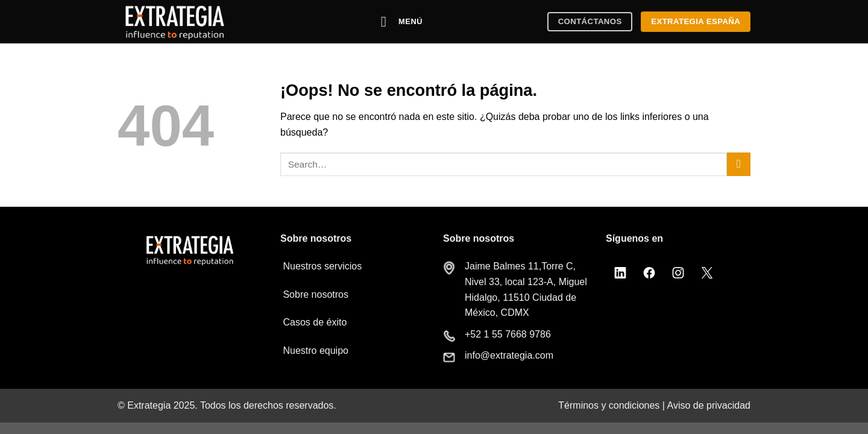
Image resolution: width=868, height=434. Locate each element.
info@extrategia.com (509, 355)
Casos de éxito (313, 322)
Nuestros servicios (321, 266)
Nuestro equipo (314, 351)
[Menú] (402, 21)
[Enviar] (739, 164)
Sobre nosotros (314, 294)
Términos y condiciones (609, 405)
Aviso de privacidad (709, 405)
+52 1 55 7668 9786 (508, 334)
